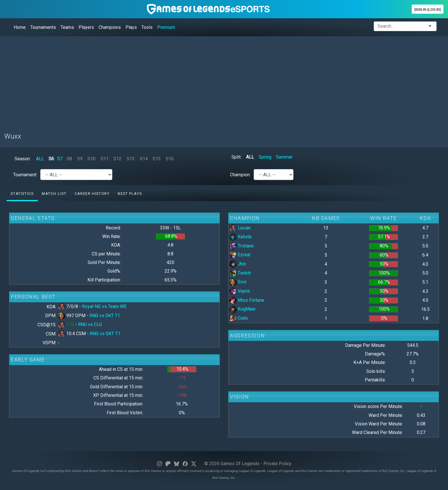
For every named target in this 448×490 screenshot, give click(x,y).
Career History (92, 194)
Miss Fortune (247, 300)
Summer (284, 157)
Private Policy (277, 464)
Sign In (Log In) (428, 10)
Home (20, 27)
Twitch (240, 273)
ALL (40, 159)
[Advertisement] (176, 81)
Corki (239, 318)
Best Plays (130, 194)
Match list (54, 194)
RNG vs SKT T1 (105, 316)
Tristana (241, 246)
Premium (166, 27)
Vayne (240, 291)
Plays (131, 27)
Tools (147, 27)
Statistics (22, 194)
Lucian (240, 228)
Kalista (240, 237)
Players (86, 27)
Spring (265, 157)
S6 (51, 159)
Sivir (238, 282)
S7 (60, 159)
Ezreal (240, 255)
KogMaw (242, 309)
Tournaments (43, 27)
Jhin (238, 264)
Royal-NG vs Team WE (104, 306)
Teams (67, 27)
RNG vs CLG (90, 324)
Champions (110, 27)
